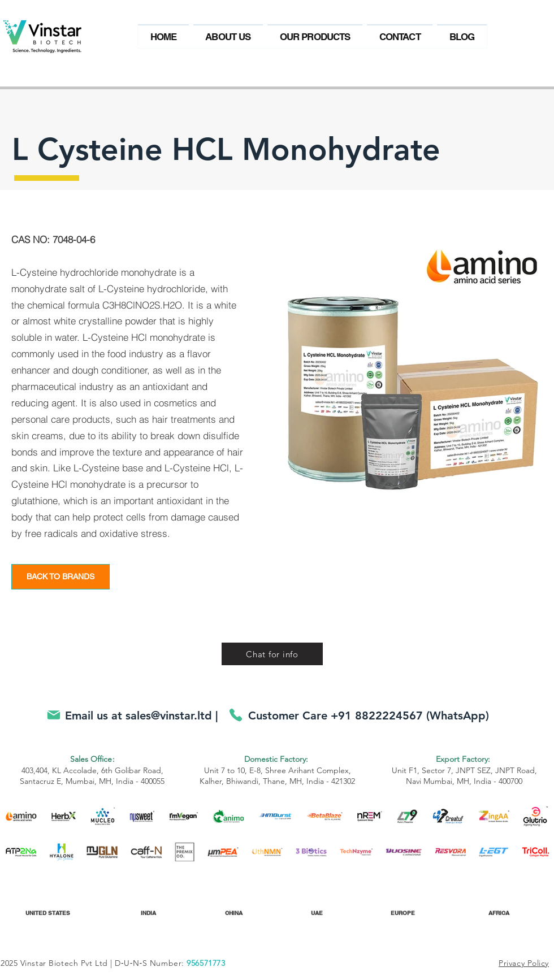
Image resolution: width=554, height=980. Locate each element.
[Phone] (235, 715)
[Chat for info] (272, 654)
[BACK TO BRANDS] (60, 577)
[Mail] (53, 715)
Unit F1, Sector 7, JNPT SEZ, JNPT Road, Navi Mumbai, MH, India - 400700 (464, 770)
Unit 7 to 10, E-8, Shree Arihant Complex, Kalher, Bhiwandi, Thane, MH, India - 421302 (277, 770)
